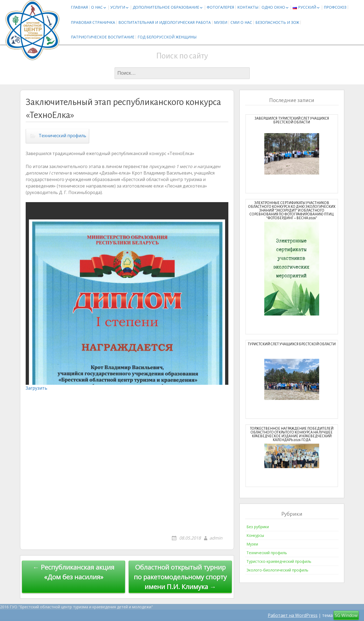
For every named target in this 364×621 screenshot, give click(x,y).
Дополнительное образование (166, 7)
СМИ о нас (241, 22)
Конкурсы (255, 535)
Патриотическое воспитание (103, 37)
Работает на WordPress (293, 615)
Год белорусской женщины (167, 37)
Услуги (118, 7)
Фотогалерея (220, 7)
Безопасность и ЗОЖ (277, 22)
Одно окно (273, 7)
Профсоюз (335, 7)
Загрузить (36, 388)
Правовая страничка (93, 22)
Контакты (248, 7)
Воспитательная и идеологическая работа (165, 22)
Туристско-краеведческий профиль (279, 561)
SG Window (346, 615)
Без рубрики (258, 527)
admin (216, 538)
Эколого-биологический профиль (277, 570)
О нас (97, 7)
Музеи (221, 22)
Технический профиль (62, 136)
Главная (79, 7)
